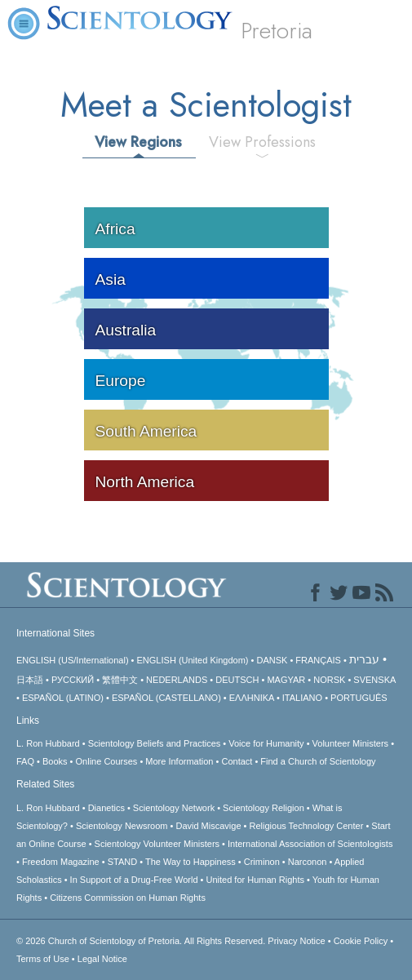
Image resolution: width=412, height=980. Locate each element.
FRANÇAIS (318, 660)
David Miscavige (208, 826)
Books (55, 761)
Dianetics (106, 808)
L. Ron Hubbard (48, 743)
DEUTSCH (237, 680)
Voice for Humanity (266, 743)
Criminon (262, 862)
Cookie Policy (361, 941)
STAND (122, 862)
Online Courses (107, 761)
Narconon (308, 862)
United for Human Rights (255, 880)
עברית (364, 659)
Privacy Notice (296, 941)
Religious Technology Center (307, 826)
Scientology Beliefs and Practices (155, 743)
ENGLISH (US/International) (73, 660)
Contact (237, 761)
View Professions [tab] (262, 142)
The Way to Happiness (190, 862)
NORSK (329, 680)
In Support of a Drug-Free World (134, 880)
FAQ (25, 761)
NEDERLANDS (177, 680)
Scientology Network (174, 808)
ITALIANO (302, 698)
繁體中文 (120, 680)
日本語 (30, 680)
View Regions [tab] (138, 142)
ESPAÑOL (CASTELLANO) (166, 698)
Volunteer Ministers (351, 743)
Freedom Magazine (61, 862)
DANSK (272, 660)
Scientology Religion (264, 808)
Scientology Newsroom (122, 826)
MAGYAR (286, 680)
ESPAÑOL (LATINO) (63, 698)
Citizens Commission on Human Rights (128, 898)
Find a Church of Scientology (318, 761)
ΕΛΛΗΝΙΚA (252, 698)
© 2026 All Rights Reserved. (142, 941)
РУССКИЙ (73, 680)
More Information (179, 761)
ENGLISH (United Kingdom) (193, 660)
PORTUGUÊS (359, 698)
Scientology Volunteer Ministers (157, 844)
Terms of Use (43, 959)
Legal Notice (102, 959)
